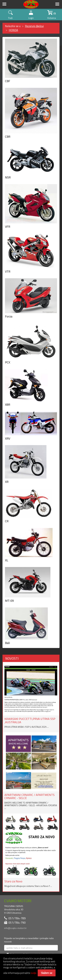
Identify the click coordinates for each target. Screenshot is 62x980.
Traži (10, 15)
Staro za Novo (13, 881)
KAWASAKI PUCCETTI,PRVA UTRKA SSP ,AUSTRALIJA (30, 720)
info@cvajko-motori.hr (15, 928)
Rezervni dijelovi (34, 26)
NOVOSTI (12, 658)
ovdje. (34, 973)
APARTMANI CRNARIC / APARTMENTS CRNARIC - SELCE (30, 796)
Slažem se (47, 973)
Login (31, 15)
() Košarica (52, 15)
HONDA (13, 30)
